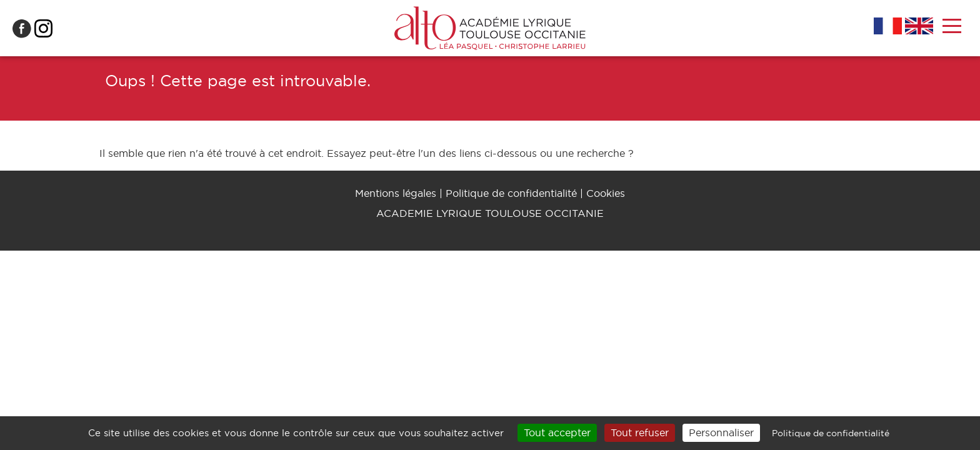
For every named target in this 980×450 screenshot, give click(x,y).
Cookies (606, 193)
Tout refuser (640, 432)
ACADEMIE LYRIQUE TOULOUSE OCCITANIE (490, 213)
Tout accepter (557, 432)
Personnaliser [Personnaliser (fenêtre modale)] (721, 432)
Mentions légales (396, 193)
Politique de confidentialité (511, 193)
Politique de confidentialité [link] (831, 433)
